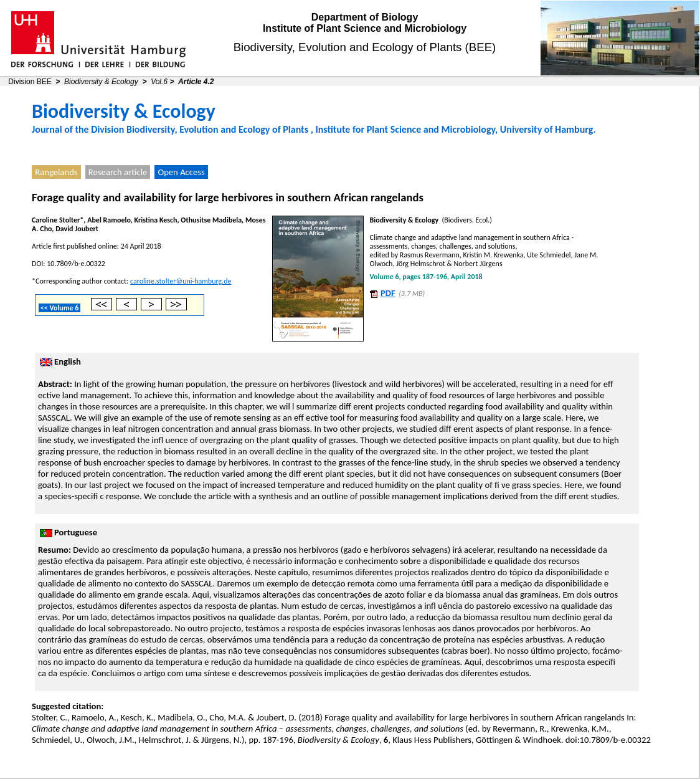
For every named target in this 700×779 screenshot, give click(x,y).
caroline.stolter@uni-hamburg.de (181, 281)
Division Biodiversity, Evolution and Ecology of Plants (200, 129)
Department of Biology (365, 17)
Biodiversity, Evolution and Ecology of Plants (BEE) (365, 47)
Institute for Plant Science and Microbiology (405, 129)
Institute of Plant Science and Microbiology (365, 28)
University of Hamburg (547, 129)
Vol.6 (159, 82)
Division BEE (30, 82)
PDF (388, 293)
